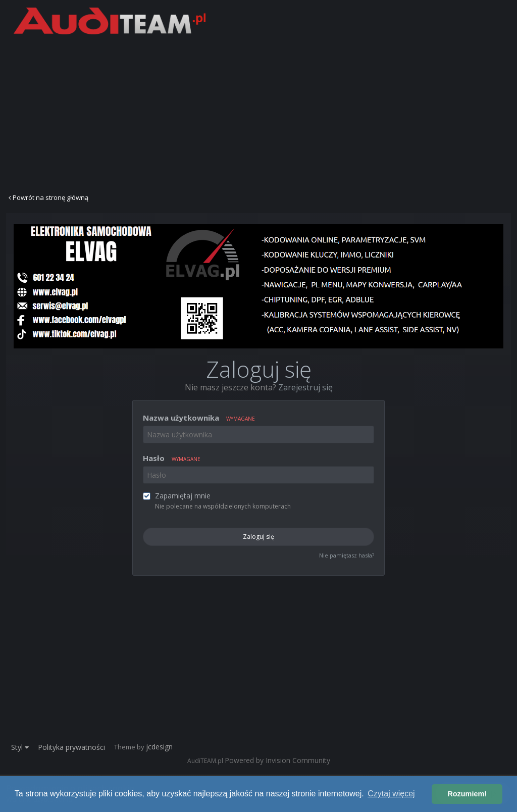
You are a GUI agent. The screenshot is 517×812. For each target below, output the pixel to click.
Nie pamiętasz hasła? (347, 555)
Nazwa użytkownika (199, 418)
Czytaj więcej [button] (391, 794)
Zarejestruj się (305, 387)
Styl (20, 747)
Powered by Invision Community (277, 760)
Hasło (172, 458)
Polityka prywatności (71, 747)
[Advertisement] (258, 113)
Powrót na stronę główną (48, 197)
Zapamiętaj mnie (183, 496)
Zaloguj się (258, 537)
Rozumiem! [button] (467, 794)
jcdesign (159, 747)
